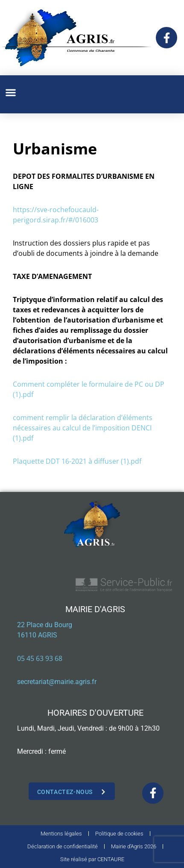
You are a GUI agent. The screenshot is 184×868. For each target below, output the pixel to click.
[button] (10, 92)
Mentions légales (61, 834)
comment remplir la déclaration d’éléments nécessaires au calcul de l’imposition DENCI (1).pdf (83, 428)
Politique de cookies (119, 834)
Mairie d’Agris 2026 (134, 846)
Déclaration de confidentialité (63, 846)
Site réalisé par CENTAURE (92, 859)
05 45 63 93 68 (40, 658)
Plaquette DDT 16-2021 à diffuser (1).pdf (77, 461)
